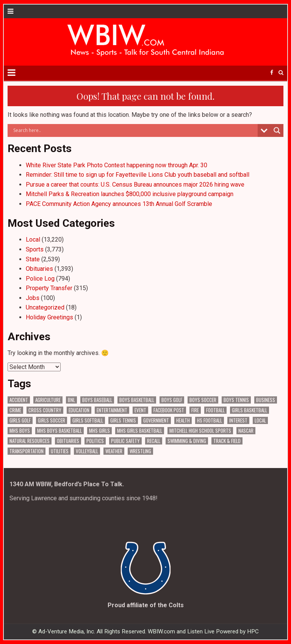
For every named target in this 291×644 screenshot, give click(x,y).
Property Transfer (49, 288)
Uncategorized (45, 307)
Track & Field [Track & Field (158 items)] (227, 441)
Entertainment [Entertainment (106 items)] (112, 410)
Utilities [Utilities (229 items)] (60, 451)
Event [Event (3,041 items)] (140, 410)
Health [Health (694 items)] (183, 420)
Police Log (40, 279)
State (33, 259)
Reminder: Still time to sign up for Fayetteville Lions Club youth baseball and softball (138, 175)
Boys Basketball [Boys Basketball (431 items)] (137, 400)
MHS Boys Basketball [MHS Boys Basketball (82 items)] (59, 431)
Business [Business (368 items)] (266, 400)
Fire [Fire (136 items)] (195, 410)
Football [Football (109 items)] (215, 410)
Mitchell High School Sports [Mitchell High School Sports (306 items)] (200, 431)
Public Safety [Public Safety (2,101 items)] (125, 441)
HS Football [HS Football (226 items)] (210, 420)
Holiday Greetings (49, 317)
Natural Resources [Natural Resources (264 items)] (30, 441)
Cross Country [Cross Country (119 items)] (45, 410)
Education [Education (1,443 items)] (79, 410)
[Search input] (135, 130)
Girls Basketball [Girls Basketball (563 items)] (250, 410)
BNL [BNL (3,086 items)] (71, 400)
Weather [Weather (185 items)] (114, 451)
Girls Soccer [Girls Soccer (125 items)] (52, 420)
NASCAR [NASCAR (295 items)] (246, 431)
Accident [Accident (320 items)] (19, 400)
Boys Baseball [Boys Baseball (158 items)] (97, 400)
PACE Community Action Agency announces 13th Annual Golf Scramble (119, 204)
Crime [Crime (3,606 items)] (15, 410)
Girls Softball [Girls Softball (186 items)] (88, 420)
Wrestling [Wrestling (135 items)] (140, 451)
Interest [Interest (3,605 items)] (238, 420)
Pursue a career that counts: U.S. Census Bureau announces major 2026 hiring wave (135, 185)
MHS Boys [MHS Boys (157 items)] (20, 431)
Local (33, 240)
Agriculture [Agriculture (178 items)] (48, 400)
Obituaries (39, 269)
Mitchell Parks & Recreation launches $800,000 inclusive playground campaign (130, 194)
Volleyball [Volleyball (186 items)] (87, 451)
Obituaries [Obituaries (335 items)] (68, 441)
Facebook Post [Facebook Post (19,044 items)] (169, 410)
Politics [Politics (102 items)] (95, 441)
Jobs (33, 298)
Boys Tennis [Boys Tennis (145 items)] (236, 400)
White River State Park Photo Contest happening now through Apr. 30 (117, 165)
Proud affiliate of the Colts (146, 605)
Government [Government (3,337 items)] (156, 420)
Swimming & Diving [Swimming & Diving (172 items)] (187, 441)
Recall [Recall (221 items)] (154, 441)
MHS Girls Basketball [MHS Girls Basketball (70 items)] (140, 431)
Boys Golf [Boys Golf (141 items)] (172, 400)
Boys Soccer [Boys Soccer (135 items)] (203, 400)
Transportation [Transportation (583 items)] (27, 451)
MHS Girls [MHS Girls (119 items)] (99, 431)
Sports (35, 249)
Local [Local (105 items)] (260, 420)
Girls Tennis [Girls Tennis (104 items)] (123, 420)
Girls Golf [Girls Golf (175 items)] (20, 420)
